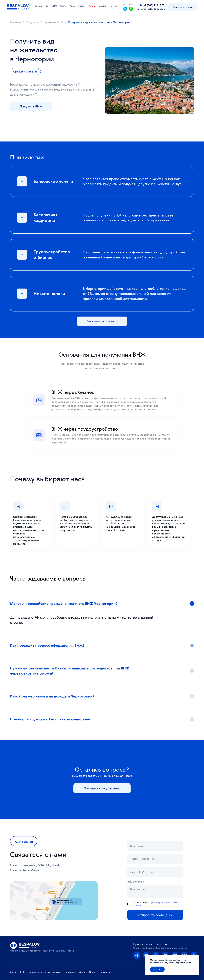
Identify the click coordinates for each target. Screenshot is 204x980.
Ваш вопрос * (136, 882)
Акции (92, 6)
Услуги (31, 22)
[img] (137, 955)
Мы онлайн (128, 4)
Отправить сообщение (155, 915)
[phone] (155, 859)
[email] (155, 872)
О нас (114, 6)
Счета (63, 6)
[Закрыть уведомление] (197, 958)
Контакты (105, 972)
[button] (183, 7)
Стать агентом (53, 972)
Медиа (102, 6)
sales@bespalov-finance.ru (151, 9)
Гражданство (41, 6)
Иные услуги (77, 6)
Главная (15, 22)
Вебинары (70, 972)
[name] (155, 846)
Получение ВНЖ (52, 22)
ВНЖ (54, 6)
